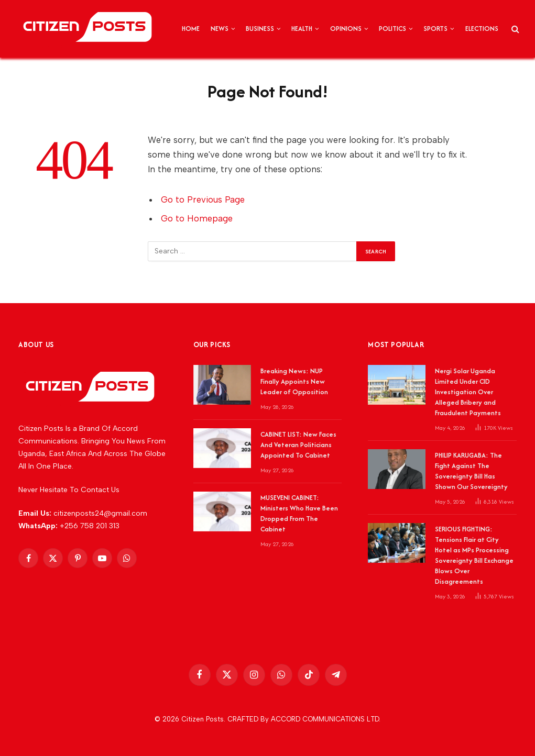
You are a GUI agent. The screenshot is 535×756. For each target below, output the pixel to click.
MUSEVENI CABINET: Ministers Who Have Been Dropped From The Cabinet (299, 513)
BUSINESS (260, 29)
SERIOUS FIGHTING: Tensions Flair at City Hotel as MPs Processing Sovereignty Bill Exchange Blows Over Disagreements (474, 555)
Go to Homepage (197, 218)
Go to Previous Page (203, 199)
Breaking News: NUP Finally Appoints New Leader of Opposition (294, 381)
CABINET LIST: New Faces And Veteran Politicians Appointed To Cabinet (298, 445)
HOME (191, 29)
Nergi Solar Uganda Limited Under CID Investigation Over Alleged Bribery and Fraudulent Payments (468, 392)
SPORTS (435, 29)
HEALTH (302, 29)
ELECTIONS (482, 29)
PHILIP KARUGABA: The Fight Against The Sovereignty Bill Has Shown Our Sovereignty (471, 471)
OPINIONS (346, 29)
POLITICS (392, 29)
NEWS (220, 29)
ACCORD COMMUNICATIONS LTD (325, 719)
